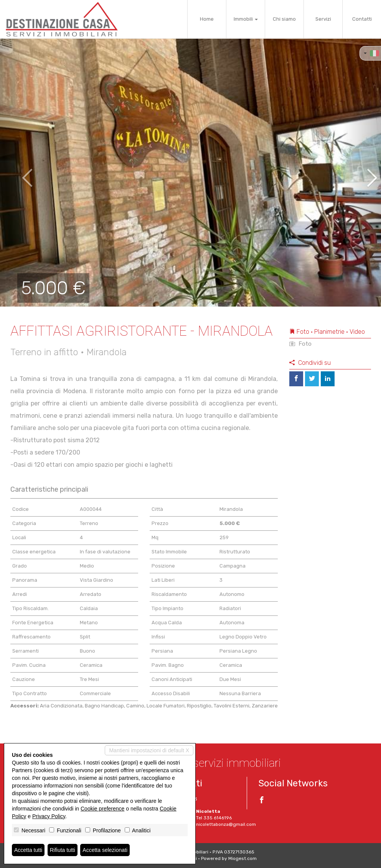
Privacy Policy (49, 816)
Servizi (323, 19)
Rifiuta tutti (63, 850)
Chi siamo (284, 19)
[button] (19, 172)
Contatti (362, 19)
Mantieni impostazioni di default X (149, 750)
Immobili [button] (246, 19)
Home (207, 19)
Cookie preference (102, 809)
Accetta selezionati (105, 850)
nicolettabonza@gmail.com (226, 824)
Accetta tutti (28, 850)
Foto (300, 344)
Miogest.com (242, 858)
